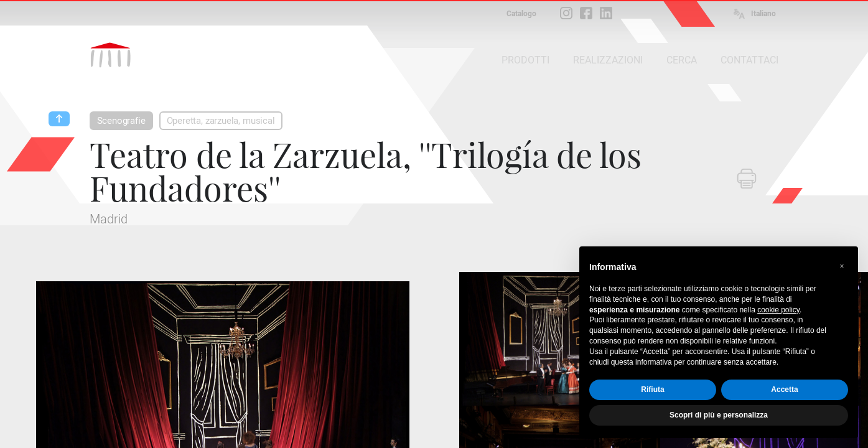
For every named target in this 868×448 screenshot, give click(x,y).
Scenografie (121, 121)
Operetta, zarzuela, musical (221, 121)
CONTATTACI (749, 60)
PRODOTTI (525, 60)
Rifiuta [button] (652, 390)
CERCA (682, 60)
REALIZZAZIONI (608, 60)
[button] (842, 266)
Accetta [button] (784, 390)
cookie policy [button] (778, 310)
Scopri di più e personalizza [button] (719, 415)
